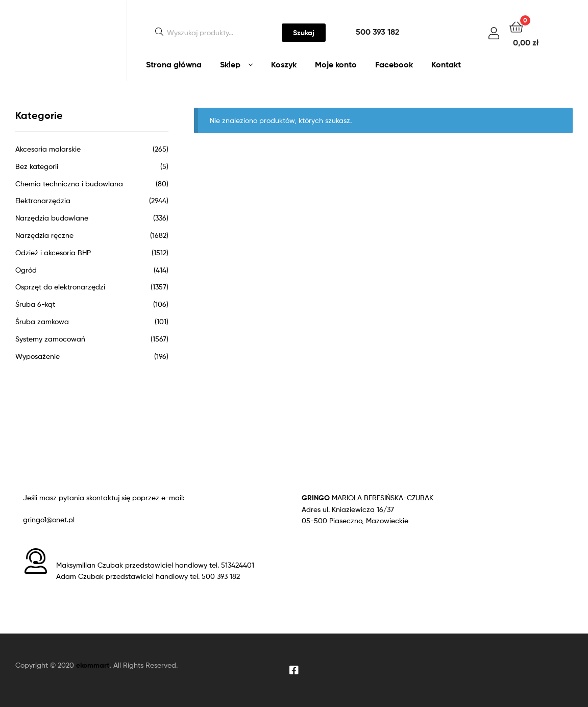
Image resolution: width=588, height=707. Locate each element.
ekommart (93, 665)
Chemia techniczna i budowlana (69, 184)
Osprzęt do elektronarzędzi (60, 287)
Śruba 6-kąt (35, 304)
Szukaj (304, 33)
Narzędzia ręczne (44, 235)
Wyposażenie (38, 356)
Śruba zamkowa (42, 321)
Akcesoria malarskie (48, 149)
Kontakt (446, 64)
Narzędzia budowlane (52, 218)
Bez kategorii (37, 166)
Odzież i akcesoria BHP (53, 252)
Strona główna (174, 64)
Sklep (230, 64)
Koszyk (284, 64)
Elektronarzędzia (43, 200)
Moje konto (336, 64)
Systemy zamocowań (50, 339)
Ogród (26, 270)
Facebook (394, 64)
